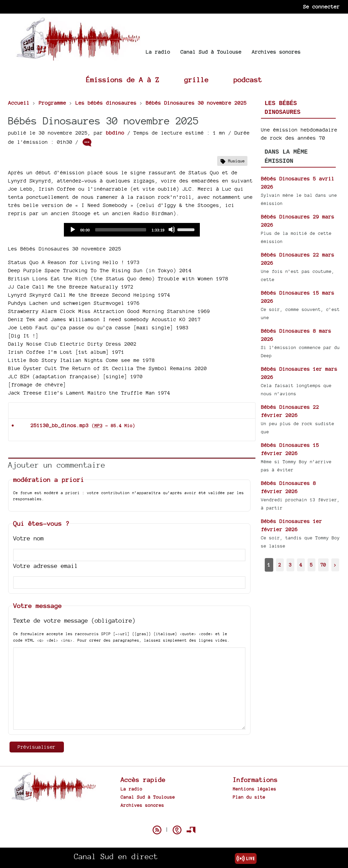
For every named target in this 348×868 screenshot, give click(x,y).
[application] (132, 230)
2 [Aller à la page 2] (280, 565)
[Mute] (172, 229)
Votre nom (29, 538)
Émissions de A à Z (123, 80)
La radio (158, 52)
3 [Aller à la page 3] (290, 565)
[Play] (72, 229)
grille (196, 80)
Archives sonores (276, 52)
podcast (248, 80)
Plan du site (249, 797)
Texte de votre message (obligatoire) (74, 620)
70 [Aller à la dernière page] (323, 565)
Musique (236, 161)
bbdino (115, 133)
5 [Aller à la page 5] (311, 565)
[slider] (121, 230)
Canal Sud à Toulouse (211, 52)
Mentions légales (255, 789)
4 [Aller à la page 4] (301, 565)
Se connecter (321, 7)
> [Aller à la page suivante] (335, 565)
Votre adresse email (46, 566)
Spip (174, 818)
